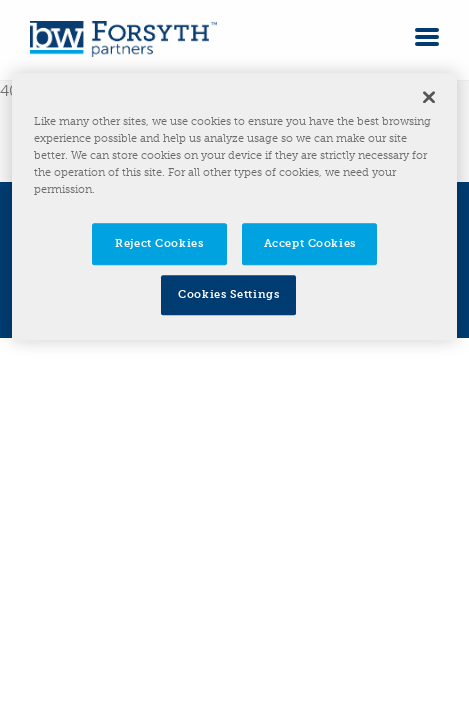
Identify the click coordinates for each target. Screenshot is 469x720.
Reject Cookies (159, 244)
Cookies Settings (228, 295)
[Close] (429, 97)
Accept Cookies (310, 244)
